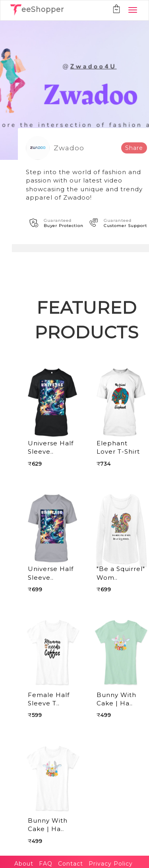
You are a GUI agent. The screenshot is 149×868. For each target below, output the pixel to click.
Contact (71, 864)
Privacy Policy (111, 864)
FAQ (46, 864)
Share (134, 148)
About (24, 864)
